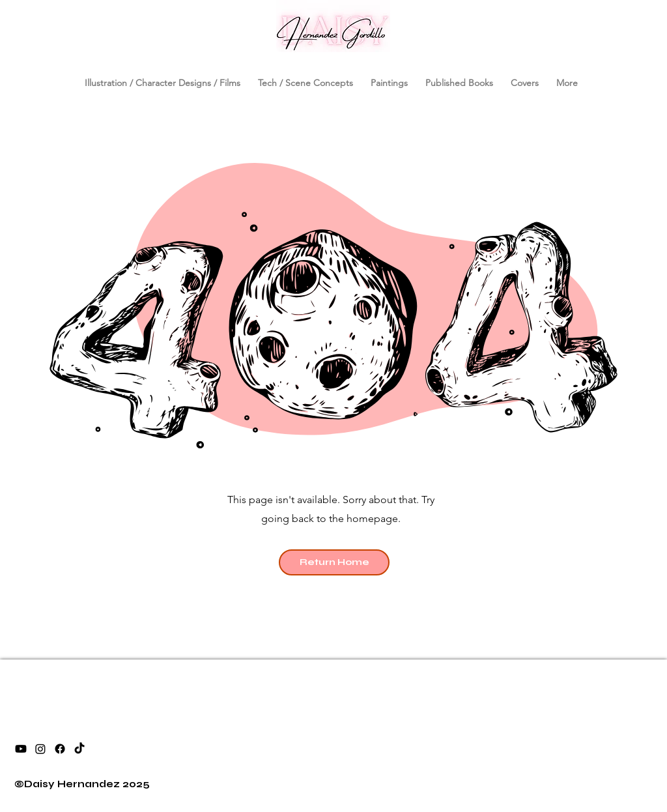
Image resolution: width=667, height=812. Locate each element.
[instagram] (40, 749)
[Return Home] (334, 562)
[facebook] (60, 749)
